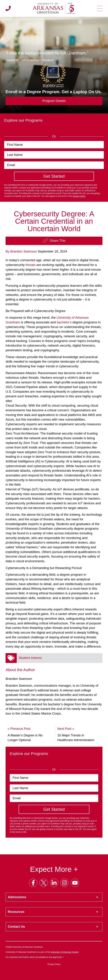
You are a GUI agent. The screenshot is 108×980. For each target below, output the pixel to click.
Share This (54, 241)
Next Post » (66, 729)
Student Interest (30, 658)
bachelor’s (64, 322)
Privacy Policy (54, 964)
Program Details (54, 101)
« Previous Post (19, 729)
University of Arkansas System (65, 952)
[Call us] (8, 8)
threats (31, 265)
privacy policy (79, 196)
